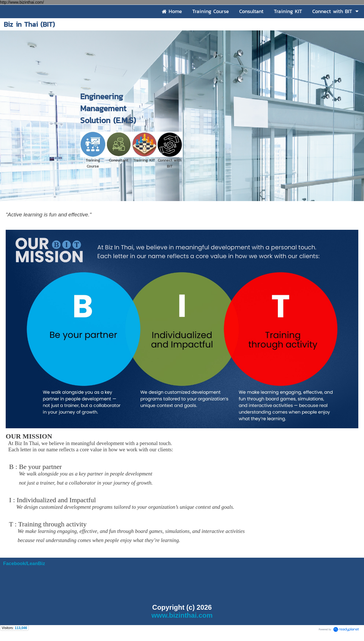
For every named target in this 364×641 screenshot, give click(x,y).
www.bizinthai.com (182, 615)
